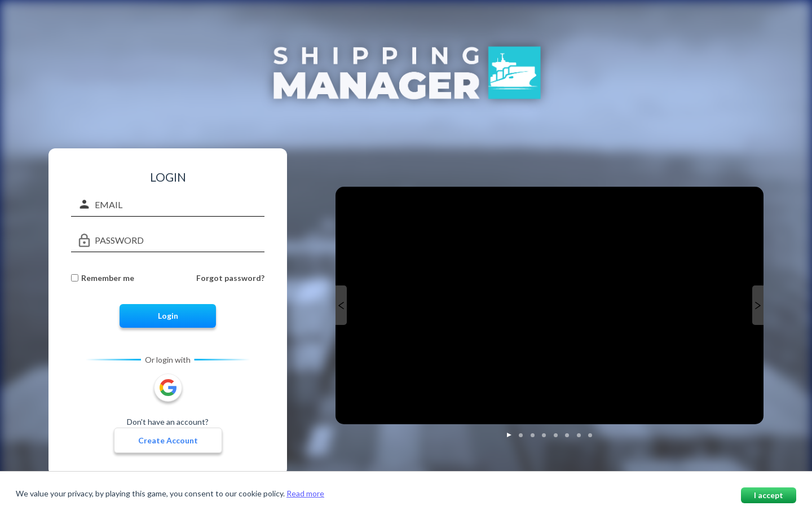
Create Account (168, 440)
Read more (305, 493)
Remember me (108, 278)
